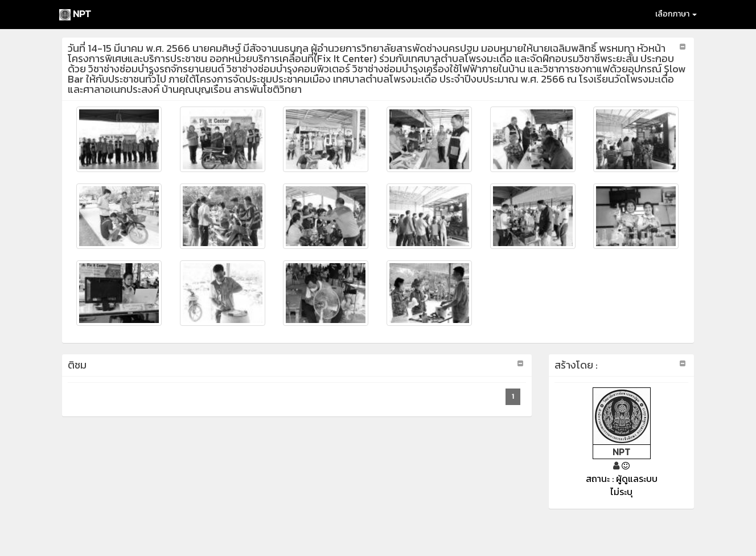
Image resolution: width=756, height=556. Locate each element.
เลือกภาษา (676, 14)
